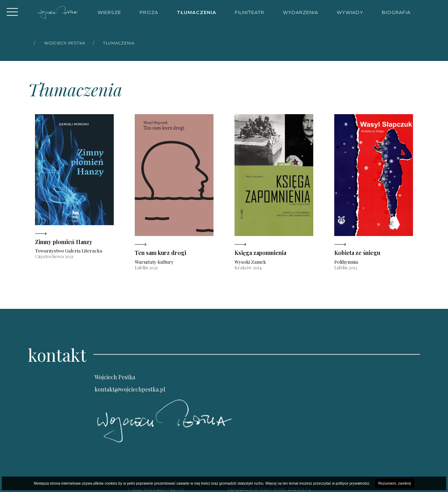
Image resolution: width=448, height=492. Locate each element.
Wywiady (350, 12)
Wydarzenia (300, 12)
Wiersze (109, 12)
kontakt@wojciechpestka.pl (130, 389)
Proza (149, 12)
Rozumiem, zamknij (395, 483)
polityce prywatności (352, 483)
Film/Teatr (250, 12)
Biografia (396, 12)
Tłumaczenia (197, 12)
